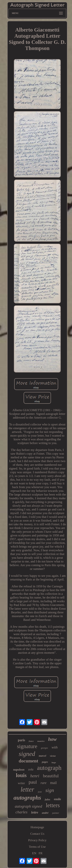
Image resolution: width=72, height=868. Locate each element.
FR (41, 853)
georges (44, 748)
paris (22, 740)
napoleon (19, 770)
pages (45, 762)
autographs (27, 798)
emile (58, 799)
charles (22, 812)
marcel (42, 756)
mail (54, 783)
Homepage (37, 827)
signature (27, 746)
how (53, 739)
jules (48, 799)
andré (45, 813)
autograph (49, 768)
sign (50, 790)
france (31, 741)
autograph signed (28, 806)
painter (56, 813)
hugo (54, 762)
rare (44, 783)
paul (33, 782)
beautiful (51, 776)
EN (34, 853)
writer (21, 783)
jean (40, 792)
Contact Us (37, 834)
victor (53, 756)
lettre (35, 812)
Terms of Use (37, 847)
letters (53, 805)
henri (35, 776)
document (28, 761)
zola (31, 769)
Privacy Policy (37, 840)
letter (27, 789)
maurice (41, 741)
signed (27, 754)
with (55, 747)
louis (21, 775)
